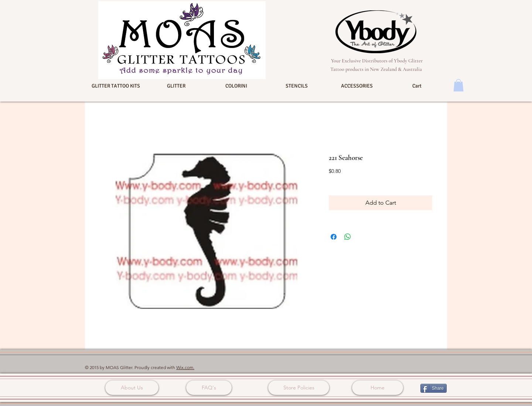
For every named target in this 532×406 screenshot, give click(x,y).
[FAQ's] (209, 388)
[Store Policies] (299, 388)
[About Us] (132, 388)
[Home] (378, 388)
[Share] (434, 388)
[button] (116, 86)
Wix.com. (185, 367)
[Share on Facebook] (334, 237)
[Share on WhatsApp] (348, 237)
